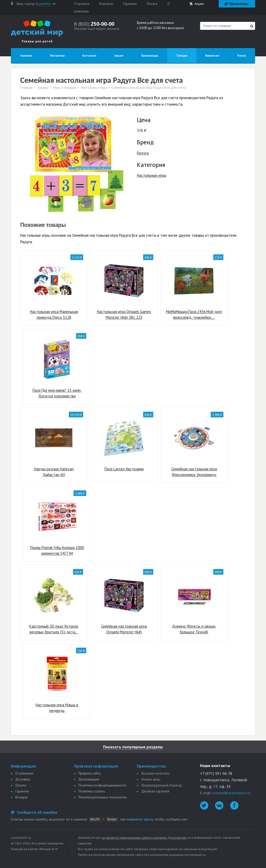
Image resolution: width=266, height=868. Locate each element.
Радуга (143, 153)
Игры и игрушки (65, 88)
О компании (24, 773)
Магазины (57, 55)
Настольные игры (94, 88)
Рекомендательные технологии (102, 797)
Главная (26, 55)
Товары (182, 55)
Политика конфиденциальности (102, 785)
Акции (197, 4)
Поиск (242, 55)
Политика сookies (92, 791)
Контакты (106, 4)
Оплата (152, 4)
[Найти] (252, 26)
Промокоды (150, 55)
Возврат (22, 797)
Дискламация (89, 779)
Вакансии (212, 55)
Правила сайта (89, 773)
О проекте (82, 4)
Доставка (23, 779)
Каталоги (89, 55)
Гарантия (130, 4)
